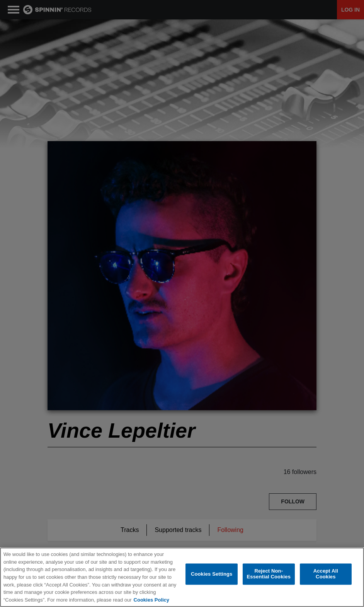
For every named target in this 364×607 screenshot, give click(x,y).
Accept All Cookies (326, 574)
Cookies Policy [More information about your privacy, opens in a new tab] (151, 600)
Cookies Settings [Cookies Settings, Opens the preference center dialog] (212, 574)
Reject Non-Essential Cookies (269, 574)
